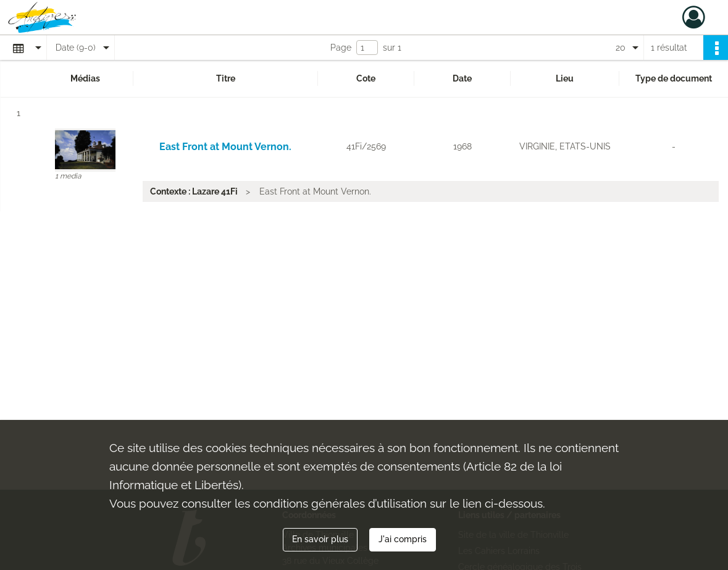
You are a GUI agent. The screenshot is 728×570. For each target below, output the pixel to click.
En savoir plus (320, 539)
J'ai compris (403, 539)
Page (341, 48)
